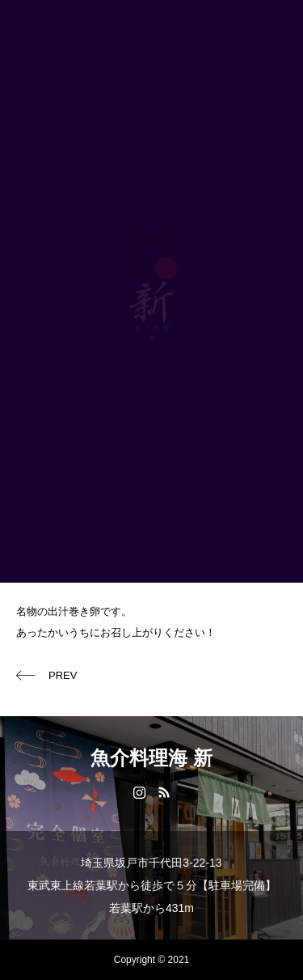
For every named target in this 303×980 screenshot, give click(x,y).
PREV (63, 675)
